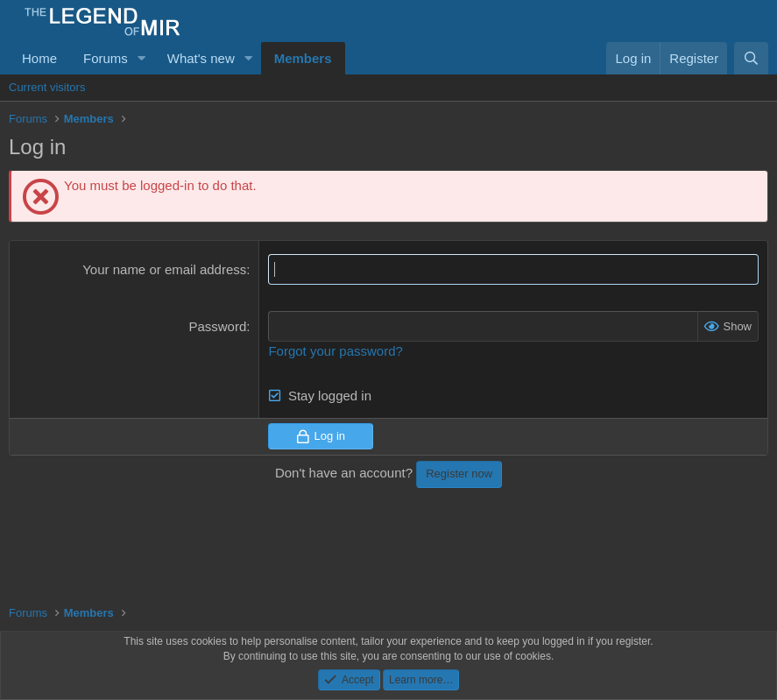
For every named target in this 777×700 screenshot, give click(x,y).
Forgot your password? (335, 351)
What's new (201, 58)
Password (217, 326)
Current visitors (47, 87)
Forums (106, 58)
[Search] (751, 58)
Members (303, 58)
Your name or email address (164, 269)
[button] (142, 58)
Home (39, 58)
